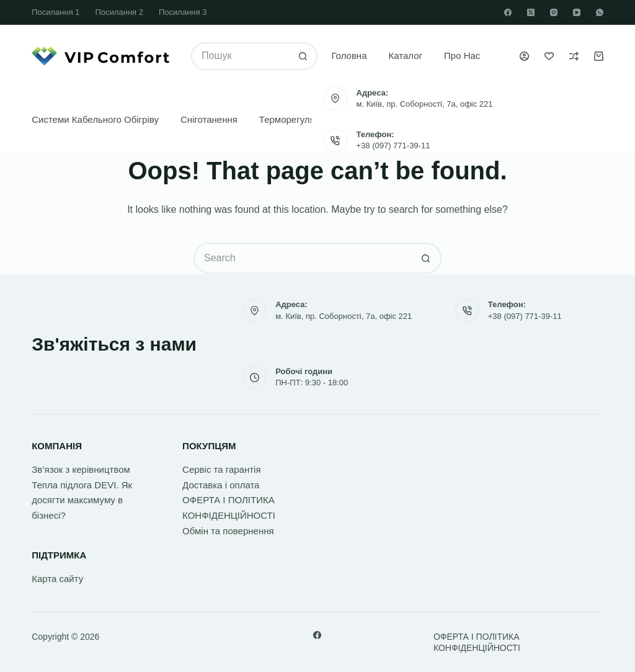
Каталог (406, 56)
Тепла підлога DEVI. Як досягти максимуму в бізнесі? (82, 500)
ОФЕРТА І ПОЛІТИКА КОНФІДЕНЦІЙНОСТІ (477, 642)
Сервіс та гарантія (221, 469)
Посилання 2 (119, 12)
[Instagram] (554, 12)
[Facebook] (508, 12)
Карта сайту (57, 579)
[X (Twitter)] (531, 12)
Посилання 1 (56, 12)
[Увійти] (524, 56)
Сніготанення (209, 119)
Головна (349, 56)
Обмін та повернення (228, 531)
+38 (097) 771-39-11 (393, 146)
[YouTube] (577, 12)
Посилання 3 (183, 12)
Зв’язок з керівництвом (81, 469)
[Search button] (304, 56)
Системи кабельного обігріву (95, 119)
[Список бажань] (549, 56)
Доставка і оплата (221, 485)
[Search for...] (240, 56)
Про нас (462, 56)
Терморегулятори (297, 119)
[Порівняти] (574, 56)
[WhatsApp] (600, 12)
